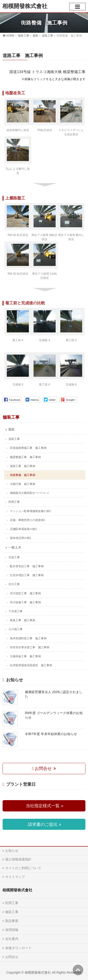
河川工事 (14, 584)
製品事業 (12, 921)
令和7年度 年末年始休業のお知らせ (51, 734)
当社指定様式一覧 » (44, 806)
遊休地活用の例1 (21, 538)
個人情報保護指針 (18, 859)
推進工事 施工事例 (23, 620)
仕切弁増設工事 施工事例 (27, 575)
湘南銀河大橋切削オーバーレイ (30, 493)
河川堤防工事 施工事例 (25, 593)
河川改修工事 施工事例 (25, 602)
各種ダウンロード (18, 948)
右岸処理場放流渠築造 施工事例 (31, 665)
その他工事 (15, 629)
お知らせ (12, 851)
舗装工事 (11, 417)
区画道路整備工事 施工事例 (28, 448)
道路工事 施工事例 (23, 466)
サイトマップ (15, 877)
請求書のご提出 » (44, 824)
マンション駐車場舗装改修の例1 (30, 511)
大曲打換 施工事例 (23, 484)
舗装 (11, 429)
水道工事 (14, 557)
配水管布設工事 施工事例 (27, 566)
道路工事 (14, 439)
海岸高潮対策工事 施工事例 (28, 638)
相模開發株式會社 (25, 6)
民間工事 (14, 502)
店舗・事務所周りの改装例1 (28, 520)
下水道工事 (15, 611)
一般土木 (15, 548)
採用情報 (12, 930)
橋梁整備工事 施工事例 (25, 457)
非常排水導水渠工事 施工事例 (30, 647)
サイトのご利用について (23, 868)
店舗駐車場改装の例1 (23, 529)
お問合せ (43, 768)
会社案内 (12, 939)
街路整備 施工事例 (23, 475)
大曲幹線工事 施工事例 (25, 656)
